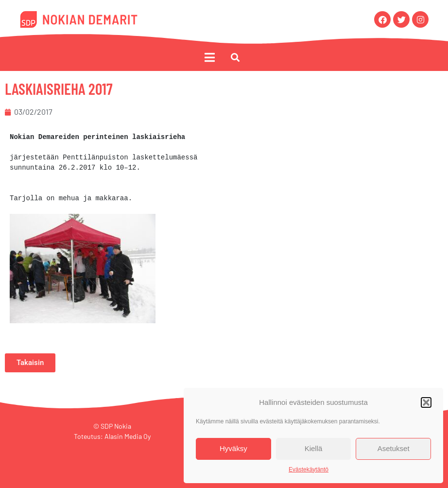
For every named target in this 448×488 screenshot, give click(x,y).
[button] (426, 402)
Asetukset (394, 448)
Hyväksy (233, 448)
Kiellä (314, 448)
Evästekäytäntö (309, 470)
